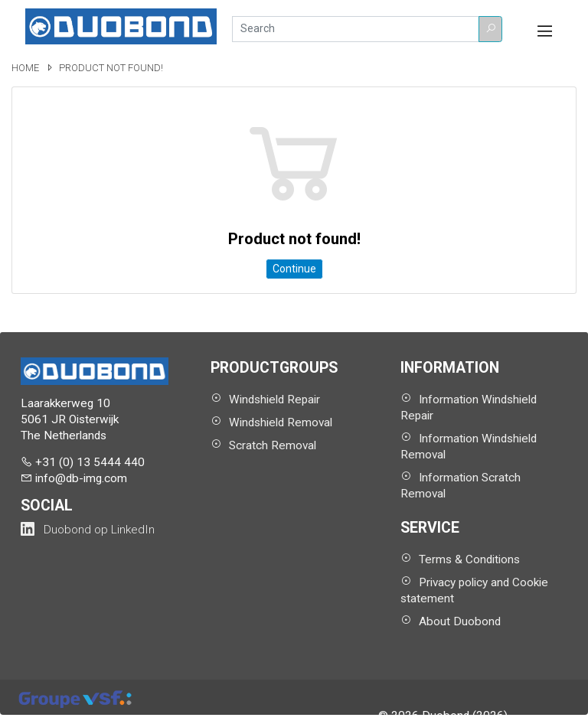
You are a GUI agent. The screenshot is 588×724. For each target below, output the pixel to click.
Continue (294, 269)
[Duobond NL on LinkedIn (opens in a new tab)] (88, 530)
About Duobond (460, 621)
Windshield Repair (274, 400)
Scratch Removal (273, 445)
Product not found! (111, 68)
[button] (490, 29)
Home (26, 68)
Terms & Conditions (469, 559)
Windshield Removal (281, 422)
